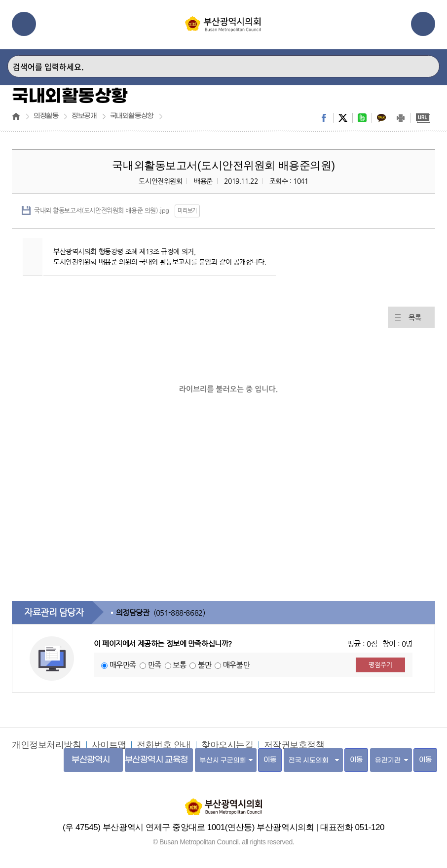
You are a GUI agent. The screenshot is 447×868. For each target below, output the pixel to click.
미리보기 (187, 211)
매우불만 (236, 665)
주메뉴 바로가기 (0, 0)
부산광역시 (91, 760)
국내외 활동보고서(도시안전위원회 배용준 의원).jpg (102, 210)
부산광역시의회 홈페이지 (223, 802)
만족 (155, 665)
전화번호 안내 (164, 745)
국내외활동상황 (132, 116)
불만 (205, 665)
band (362, 118)
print (401, 118)
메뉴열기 (24, 24)
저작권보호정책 (294, 745)
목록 (415, 317)
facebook (324, 118)
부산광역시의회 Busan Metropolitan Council (223, 31)
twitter (343, 118)
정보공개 (84, 116)
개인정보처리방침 (47, 745)
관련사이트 (423, 24)
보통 (179, 665)
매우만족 (123, 665)
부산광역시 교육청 (156, 760)
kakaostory (381, 118)
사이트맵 (109, 745)
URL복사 (423, 118)
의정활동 (46, 116)
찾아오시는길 (227, 745)
